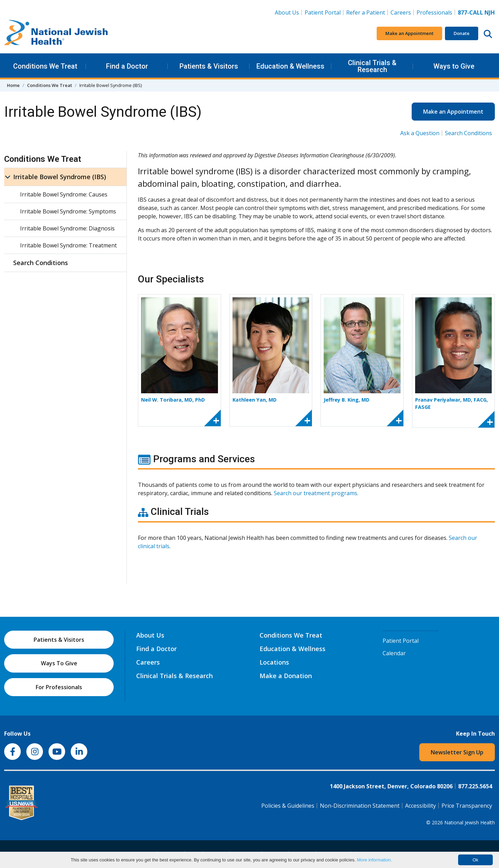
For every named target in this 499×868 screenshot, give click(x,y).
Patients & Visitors (209, 66)
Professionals (434, 12)
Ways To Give (59, 663)
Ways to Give (454, 66)
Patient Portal (323, 12)
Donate (462, 33)
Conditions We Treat (45, 66)
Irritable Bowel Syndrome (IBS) (60, 177)
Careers (402, 12)
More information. (374, 860)
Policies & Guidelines (288, 806)
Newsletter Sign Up (457, 752)
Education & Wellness (290, 66)
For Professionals (59, 687)
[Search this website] (488, 34)
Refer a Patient (366, 12)
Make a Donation (286, 676)
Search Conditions (469, 133)
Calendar (394, 653)
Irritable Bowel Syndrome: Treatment (68, 245)
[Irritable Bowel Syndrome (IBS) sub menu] (8, 177)
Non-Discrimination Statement (360, 806)
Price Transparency (467, 806)
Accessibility (421, 806)
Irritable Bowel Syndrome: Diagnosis (67, 228)
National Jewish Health (470, 822)
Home (13, 85)
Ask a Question (420, 133)
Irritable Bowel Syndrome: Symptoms (68, 211)
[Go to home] (56, 34)
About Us (287, 12)
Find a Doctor (127, 66)
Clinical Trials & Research (372, 66)
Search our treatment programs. (316, 493)
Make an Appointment (409, 33)
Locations (274, 662)
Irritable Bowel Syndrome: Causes (64, 194)
